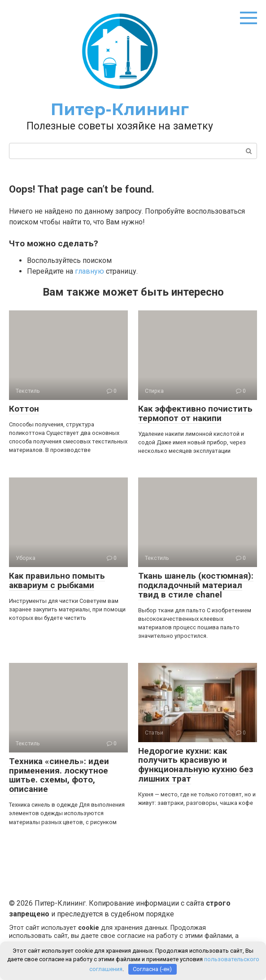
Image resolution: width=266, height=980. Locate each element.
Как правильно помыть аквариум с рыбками (57, 580)
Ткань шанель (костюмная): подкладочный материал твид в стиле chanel (196, 585)
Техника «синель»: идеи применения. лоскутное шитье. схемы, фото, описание (59, 775)
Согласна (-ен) (152, 969)
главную (89, 271)
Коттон (24, 409)
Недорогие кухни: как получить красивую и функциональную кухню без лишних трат (196, 765)
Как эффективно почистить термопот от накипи (195, 413)
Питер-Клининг (120, 109)
